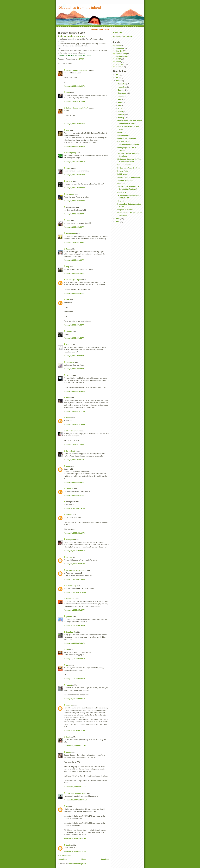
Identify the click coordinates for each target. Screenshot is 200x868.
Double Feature (123, 171)
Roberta (69, 515)
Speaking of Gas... (125, 135)
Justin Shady (71, 586)
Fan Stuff (120, 51)
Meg (68, 267)
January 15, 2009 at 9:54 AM (74, 625)
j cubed (69, 685)
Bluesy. (69, 705)
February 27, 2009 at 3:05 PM (75, 839)
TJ (67, 806)
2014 (118, 75)
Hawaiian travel (123, 56)
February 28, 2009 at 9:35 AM (75, 852)
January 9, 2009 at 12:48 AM (74, 201)
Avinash (69, 181)
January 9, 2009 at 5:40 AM (74, 242)
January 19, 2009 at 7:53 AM (74, 643)
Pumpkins (120, 64)
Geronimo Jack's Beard (123, 37)
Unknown (70, 489)
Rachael (69, 557)
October (121, 90)
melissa (69, 331)
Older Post (105, 859)
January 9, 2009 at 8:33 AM (74, 356)
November (122, 87)
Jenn (68, 93)
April (120, 108)
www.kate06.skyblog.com (76, 570)
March (121, 112)
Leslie (68, 845)
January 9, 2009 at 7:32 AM (74, 325)
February (122, 115)
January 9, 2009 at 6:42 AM (74, 293)
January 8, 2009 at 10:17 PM (74, 124)
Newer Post (62, 859)
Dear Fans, (122, 183)
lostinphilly (70, 539)
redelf (68, 220)
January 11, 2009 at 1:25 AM (74, 564)
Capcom (69, 375)
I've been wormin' (124, 165)
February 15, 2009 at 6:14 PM (75, 746)
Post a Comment (64, 855)
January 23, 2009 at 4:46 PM (74, 679)
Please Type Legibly (74, 280)
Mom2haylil (70, 632)
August (121, 96)
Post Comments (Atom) (77, 864)
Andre (68, 418)
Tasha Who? (71, 234)
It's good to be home (125, 210)
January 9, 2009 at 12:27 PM (74, 411)
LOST (119, 59)
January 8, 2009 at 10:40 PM (74, 146)
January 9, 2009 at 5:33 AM (74, 227)
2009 (118, 81)
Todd (68, 249)
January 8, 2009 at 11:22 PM (74, 162)
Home (84, 859)
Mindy (68, 752)
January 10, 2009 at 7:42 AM (74, 508)
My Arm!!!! (121, 132)
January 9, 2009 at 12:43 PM (74, 424)
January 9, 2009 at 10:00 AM (74, 391)
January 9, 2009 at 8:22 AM (74, 338)
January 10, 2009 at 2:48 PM (74, 551)
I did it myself (123, 174)
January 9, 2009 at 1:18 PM (74, 444)
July (120, 99)
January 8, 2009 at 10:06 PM (74, 86)
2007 (118, 222)
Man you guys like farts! (127, 138)
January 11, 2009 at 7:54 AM (74, 579)
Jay (67, 650)
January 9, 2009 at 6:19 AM (74, 273)
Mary (68, 466)
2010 (118, 78)
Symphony (122, 192)
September (122, 93)
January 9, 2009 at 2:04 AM (74, 214)
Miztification (71, 599)
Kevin (68, 168)
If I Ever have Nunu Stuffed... (129, 168)
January (121, 118)
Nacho (68, 345)
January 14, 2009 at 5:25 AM (74, 610)
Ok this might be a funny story (72, 36)
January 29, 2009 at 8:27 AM (74, 730)
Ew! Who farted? (124, 141)
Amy (68, 130)
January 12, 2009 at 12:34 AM (75, 592)
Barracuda (70, 194)
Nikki (68, 398)
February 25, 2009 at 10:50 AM (75, 800)
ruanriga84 (70, 362)
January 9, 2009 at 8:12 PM (74, 495)
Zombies (120, 67)
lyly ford (69, 617)
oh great (121, 201)
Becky (68, 737)
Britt (68, 300)
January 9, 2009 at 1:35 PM (74, 460)
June (120, 102)
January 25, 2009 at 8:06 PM (74, 699)
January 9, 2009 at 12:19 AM (74, 175)
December (122, 84)
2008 (118, 219)
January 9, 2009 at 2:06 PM (74, 482)
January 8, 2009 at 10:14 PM (74, 101)
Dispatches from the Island (80, 8)
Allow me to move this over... (129, 145)
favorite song (122, 54)
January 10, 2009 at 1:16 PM (74, 533)
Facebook (120, 48)
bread (119, 46)
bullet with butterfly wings (76, 793)
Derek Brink (71, 451)
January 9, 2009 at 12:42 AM (74, 188)
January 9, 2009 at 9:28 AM (74, 369)
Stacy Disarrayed (73, 431)
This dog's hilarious (125, 180)
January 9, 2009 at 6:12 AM (74, 260)
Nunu (119, 62)
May (120, 105)
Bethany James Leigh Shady (77, 70)
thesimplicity (71, 153)
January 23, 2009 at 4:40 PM (74, 659)
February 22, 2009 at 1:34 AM (75, 787)
